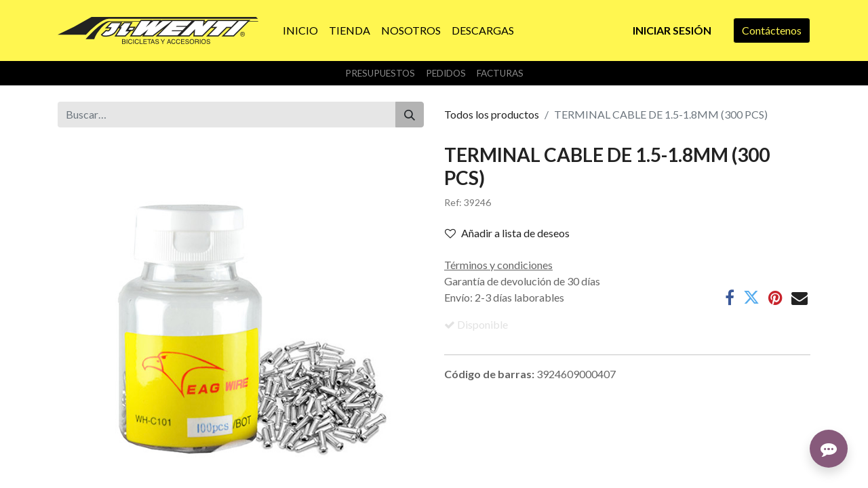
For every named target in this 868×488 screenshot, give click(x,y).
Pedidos (446, 73)
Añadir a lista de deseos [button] (507, 233)
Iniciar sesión (672, 30)
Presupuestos (380, 73)
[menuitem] (300, 30)
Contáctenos (772, 30)
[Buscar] (410, 115)
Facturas (500, 73)
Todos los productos (492, 114)
